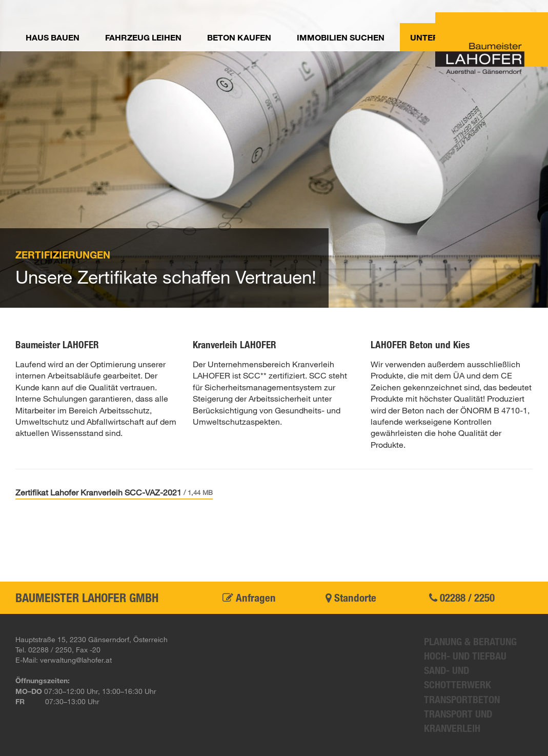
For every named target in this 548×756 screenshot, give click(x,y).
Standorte (351, 598)
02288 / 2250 (462, 598)
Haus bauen (53, 37)
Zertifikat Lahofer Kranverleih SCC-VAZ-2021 (114, 492)
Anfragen (249, 598)
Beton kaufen (239, 37)
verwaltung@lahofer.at (76, 660)
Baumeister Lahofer (492, 43)
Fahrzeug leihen (143, 37)
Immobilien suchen (341, 37)
